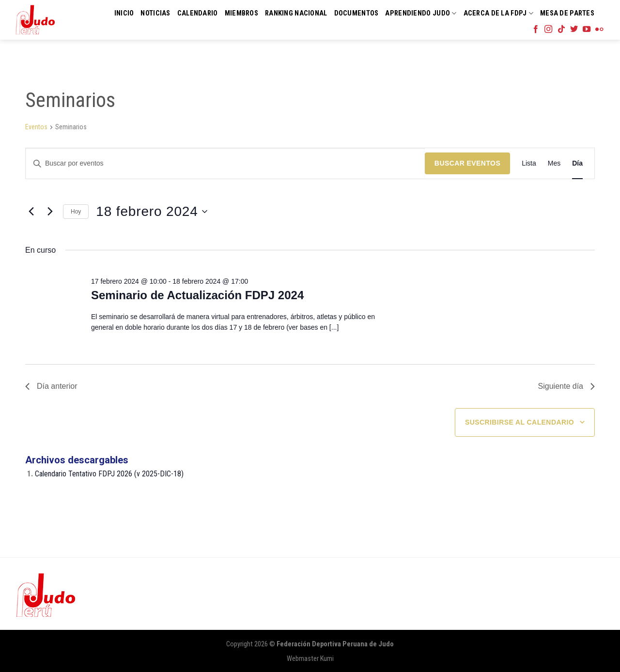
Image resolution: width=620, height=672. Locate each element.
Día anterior (51, 386)
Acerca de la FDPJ (498, 13)
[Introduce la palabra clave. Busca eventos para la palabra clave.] (225, 163)
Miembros (241, 13)
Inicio (124, 13)
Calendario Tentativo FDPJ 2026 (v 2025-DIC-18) (109, 474)
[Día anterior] (31, 212)
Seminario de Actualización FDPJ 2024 (197, 295)
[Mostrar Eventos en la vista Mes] (554, 163)
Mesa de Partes (567, 13)
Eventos (36, 127)
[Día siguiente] (50, 212)
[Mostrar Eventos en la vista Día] (577, 163)
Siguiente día (566, 386)
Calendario (198, 13)
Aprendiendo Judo (421, 13)
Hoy (76, 212)
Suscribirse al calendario (519, 422)
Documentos (356, 13)
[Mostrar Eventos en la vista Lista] (529, 163)
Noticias (155, 13)
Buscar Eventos (467, 163)
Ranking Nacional (296, 13)
